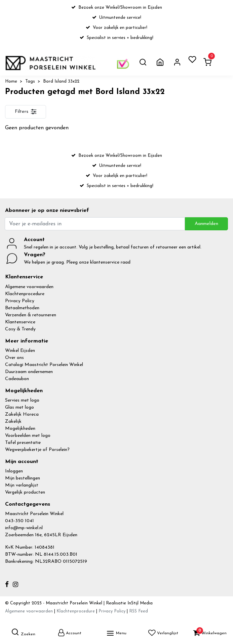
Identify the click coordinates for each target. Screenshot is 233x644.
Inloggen (14, 471)
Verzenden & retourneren (31, 315)
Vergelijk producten (25, 492)
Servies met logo (22, 400)
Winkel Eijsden (20, 351)
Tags (30, 81)
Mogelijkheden (20, 429)
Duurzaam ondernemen (29, 372)
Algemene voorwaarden (29, 287)
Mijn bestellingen (23, 478)
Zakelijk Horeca (22, 415)
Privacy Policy (20, 301)
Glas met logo (20, 407)
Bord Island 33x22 (61, 81)
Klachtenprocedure (25, 294)
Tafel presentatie (23, 443)
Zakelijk (13, 422)
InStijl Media (139, 603)
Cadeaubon (17, 379)
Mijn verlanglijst (22, 485)
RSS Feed (139, 611)
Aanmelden (206, 224)
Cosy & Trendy (20, 329)
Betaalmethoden (22, 308)
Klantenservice (20, 322)
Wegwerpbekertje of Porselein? (37, 450)
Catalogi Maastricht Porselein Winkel (44, 365)
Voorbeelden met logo (28, 436)
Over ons (14, 358)
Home (11, 81)
